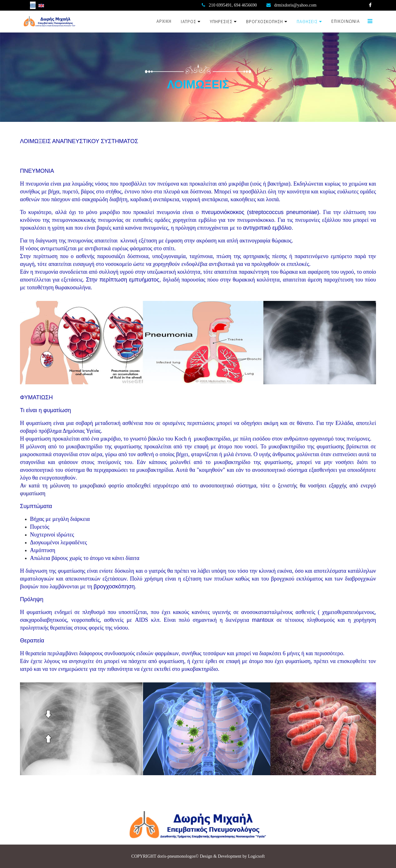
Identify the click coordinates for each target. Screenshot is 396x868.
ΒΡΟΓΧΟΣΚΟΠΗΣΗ (265, 22)
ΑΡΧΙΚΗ (164, 21)
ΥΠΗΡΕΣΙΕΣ (221, 22)
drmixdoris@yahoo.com (295, 5)
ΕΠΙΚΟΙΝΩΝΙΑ (346, 21)
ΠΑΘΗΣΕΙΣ (307, 22)
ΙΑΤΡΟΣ (188, 22)
